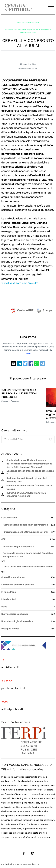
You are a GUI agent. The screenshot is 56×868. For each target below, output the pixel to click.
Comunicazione (9, 518)
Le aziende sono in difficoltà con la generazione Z (30, 473)
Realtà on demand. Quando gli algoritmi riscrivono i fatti (26, 480)
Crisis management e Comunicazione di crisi (25, 532)
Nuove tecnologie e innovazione (17, 621)
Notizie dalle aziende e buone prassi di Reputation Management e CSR (28, 31)
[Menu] (51, 7)
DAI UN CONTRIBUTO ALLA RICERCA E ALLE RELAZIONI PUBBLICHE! (19, 394)
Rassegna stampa (10, 629)
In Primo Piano (9, 592)
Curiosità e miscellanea (28, 22)
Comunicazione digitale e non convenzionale (26, 525)
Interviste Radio (9, 599)
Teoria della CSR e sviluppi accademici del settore (28, 567)
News (4, 607)
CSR (3, 539)
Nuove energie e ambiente (15, 614)
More (28, 353)
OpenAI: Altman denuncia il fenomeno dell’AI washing (29, 487)
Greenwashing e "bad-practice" (19, 547)
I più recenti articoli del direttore (17, 585)
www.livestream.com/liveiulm (20, 283)
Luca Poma (28, 337)
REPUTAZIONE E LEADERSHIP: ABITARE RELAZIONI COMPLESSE (26, 495)
